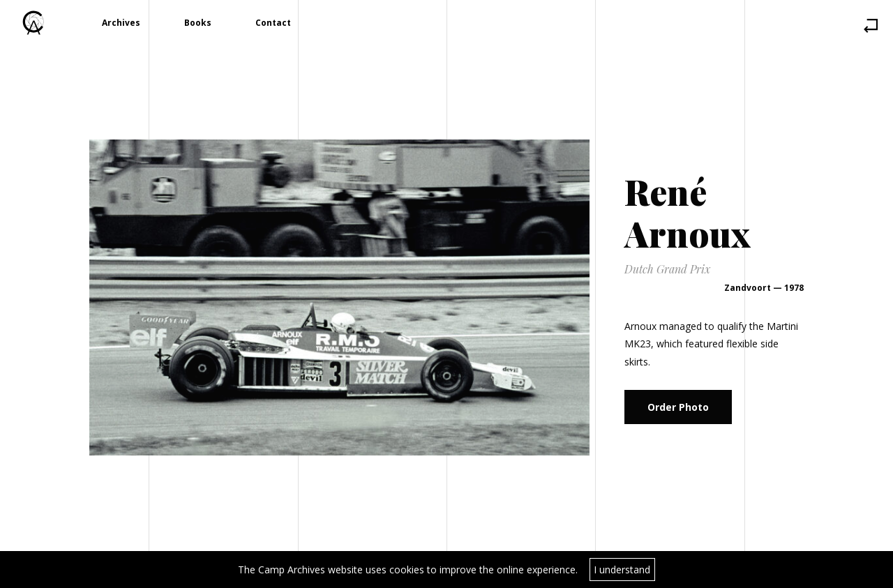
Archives (121, 23)
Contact (273, 23)
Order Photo (678, 407)
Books (198, 23)
